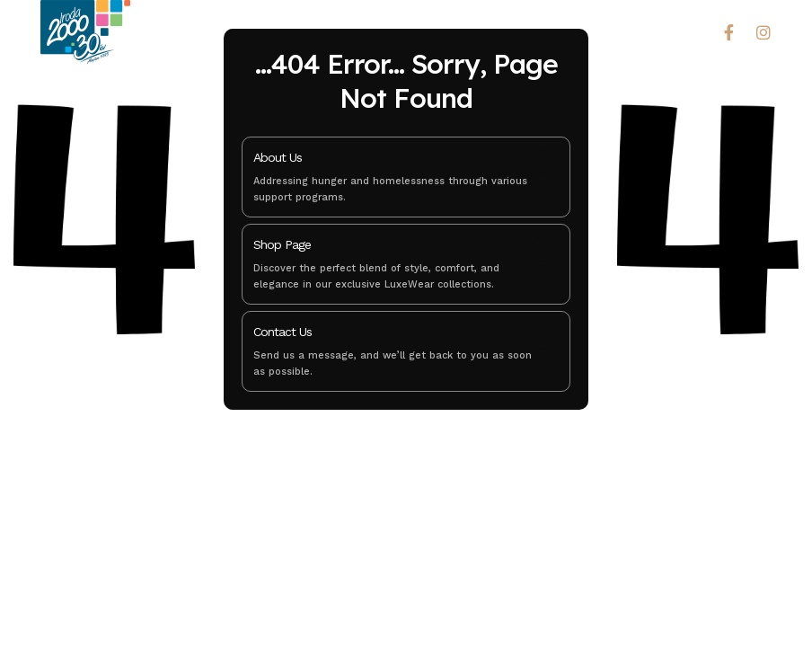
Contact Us (282, 332)
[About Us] (545, 162)
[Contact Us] (545, 336)
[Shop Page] (545, 249)
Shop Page (282, 244)
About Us (278, 157)
